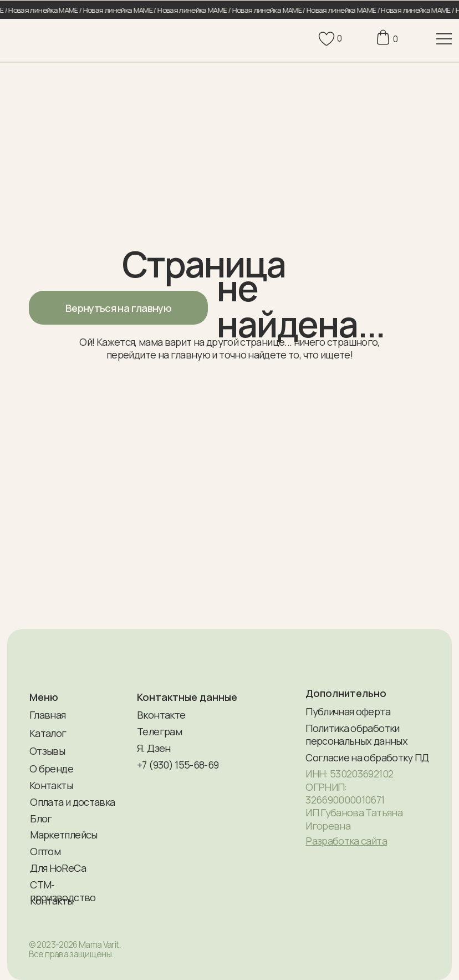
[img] (32, 39)
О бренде (51, 769)
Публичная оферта (348, 711)
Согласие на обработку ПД (367, 757)
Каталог (48, 733)
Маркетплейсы (63, 835)
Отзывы (47, 751)
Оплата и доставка (72, 802)
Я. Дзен (154, 748)
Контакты (51, 785)
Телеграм (159, 731)
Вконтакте (161, 715)
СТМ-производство (63, 891)
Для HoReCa (58, 868)
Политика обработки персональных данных (356, 734)
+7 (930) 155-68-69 (178, 765)
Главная (47, 715)
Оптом (45, 851)
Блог (41, 819)
